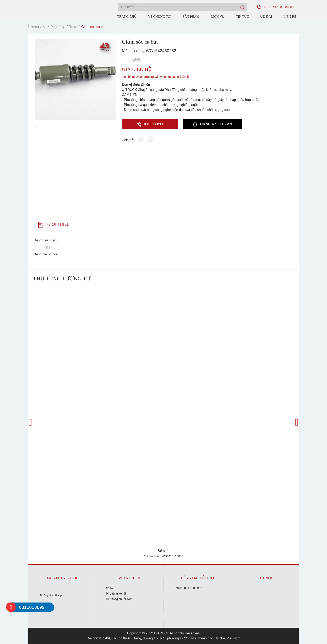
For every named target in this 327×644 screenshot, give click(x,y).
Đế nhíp (163, 551)
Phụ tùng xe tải (116, 594)
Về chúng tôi (160, 17)
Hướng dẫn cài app (51, 595)
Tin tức (242, 17)
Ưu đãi (266, 17)
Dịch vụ (218, 17)
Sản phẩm (191, 17)
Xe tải (110, 588)
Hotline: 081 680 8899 (188, 588)
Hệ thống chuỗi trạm (119, 599)
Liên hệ (290, 17)
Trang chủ (127, 17)
